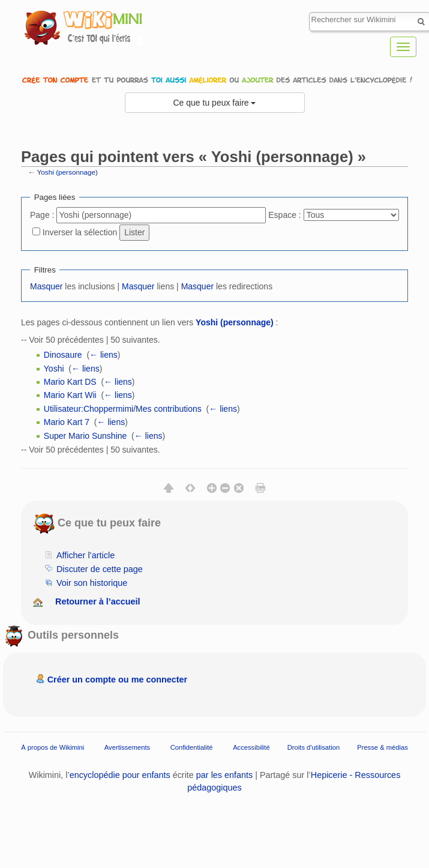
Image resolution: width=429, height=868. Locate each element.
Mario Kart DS (70, 382)
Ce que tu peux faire (215, 103)
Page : (42, 215)
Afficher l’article (85, 555)
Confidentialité (192, 747)
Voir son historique (92, 583)
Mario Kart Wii (70, 395)
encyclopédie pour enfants (120, 775)
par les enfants (224, 775)
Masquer (46, 286)
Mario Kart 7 (67, 422)
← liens (103, 355)
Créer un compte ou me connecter (118, 680)
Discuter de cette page (100, 569)
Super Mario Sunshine (85, 436)
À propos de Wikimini (52, 747)
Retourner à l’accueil (98, 601)
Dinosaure (63, 355)
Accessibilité (251, 747)
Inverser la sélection (80, 232)
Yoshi (54, 369)
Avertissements (127, 747)
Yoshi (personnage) (67, 172)
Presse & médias (382, 747)
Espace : (284, 215)
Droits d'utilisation (313, 747)
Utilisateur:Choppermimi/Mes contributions (123, 409)
